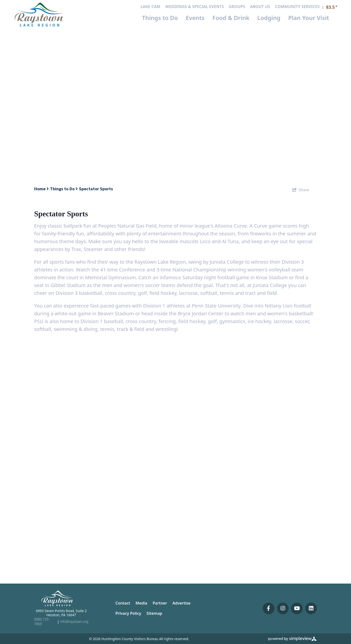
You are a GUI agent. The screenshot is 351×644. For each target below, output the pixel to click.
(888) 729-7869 (42, 622)
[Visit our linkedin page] (311, 608)
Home (41, 189)
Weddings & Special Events (195, 7)
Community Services (297, 7)
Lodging (269, 18)
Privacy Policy (128, 613)
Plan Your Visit (309, 18)
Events (195, 18)
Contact (123, 603)
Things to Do (160, 18)
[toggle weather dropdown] (330, 7)
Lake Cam (151, 7)
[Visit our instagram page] (283, 608)
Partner (160, 603)
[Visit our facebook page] (269, 608)
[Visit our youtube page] (297, 608)
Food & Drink (231, 18)
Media (141, 603)
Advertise (181, 603)
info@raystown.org (74, 621)
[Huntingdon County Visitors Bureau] (39, 14)
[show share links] (301, 190)
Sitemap (154, 613)
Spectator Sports (96, 189)
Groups (237, 7)
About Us (260, 7)
